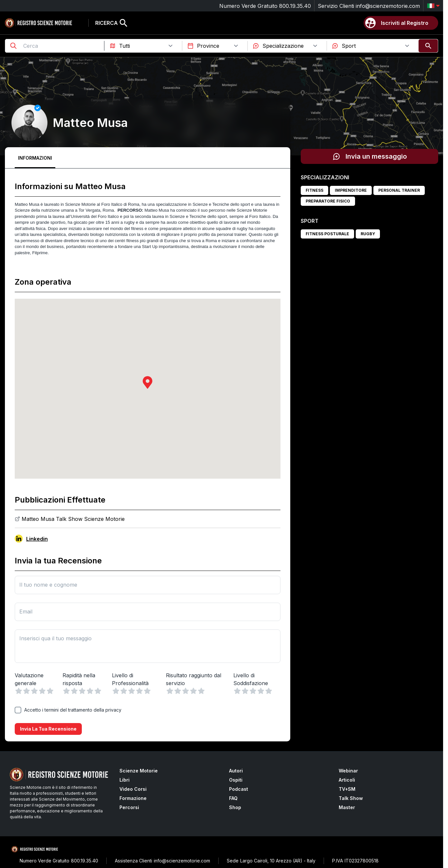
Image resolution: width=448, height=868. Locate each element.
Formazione (133, 798)
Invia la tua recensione (48, 729)
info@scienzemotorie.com (388, 6)
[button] (148, 382)
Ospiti (236, 780)
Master (347, 807)
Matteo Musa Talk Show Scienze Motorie (73, 519)
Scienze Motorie (139, 771)
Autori (236, 771)
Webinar (348, 771)
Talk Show (351, 798)
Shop (235, 807)
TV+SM (347, 789)
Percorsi (129, 807)
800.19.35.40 (295, 6)
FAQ (233, 798)
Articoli (347, 780)
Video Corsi (133, 789)
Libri (125, 780)
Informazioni (35, 158)
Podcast (239, 789)
